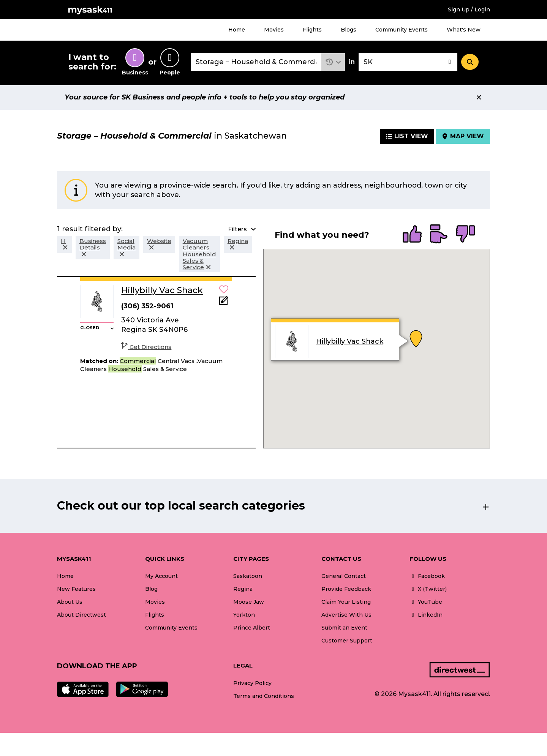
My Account (161, 576)
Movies (274, 30)
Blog (151, 589)
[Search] (470, 62)
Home (237, 30)
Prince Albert (252, 628)
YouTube (426, 602)
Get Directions (146, 347)
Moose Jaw (249, 602)
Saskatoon (248, 576)
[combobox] (256, 62)
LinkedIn (426, 615)
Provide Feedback (346, 589)
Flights (312, 30)
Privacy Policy (252, 683)
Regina (243, 589)
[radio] (412, 235)
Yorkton (244, 615)
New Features (76, 589)
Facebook (427, 576)
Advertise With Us (346, 615)
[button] (333, 62)
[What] (256, 62)
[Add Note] (224, 303)
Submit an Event (344, 628)
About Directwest (81, 615)
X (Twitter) (428, 589)
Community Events (402, 30)
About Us (70, 602)
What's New (464, 30)
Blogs (349, 30)
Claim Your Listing (346, 602)
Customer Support (347, 641)
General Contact (344, 576)
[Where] (408, 62)
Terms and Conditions (264, 696)
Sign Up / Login (469, 9)
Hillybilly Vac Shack (350, 341)
